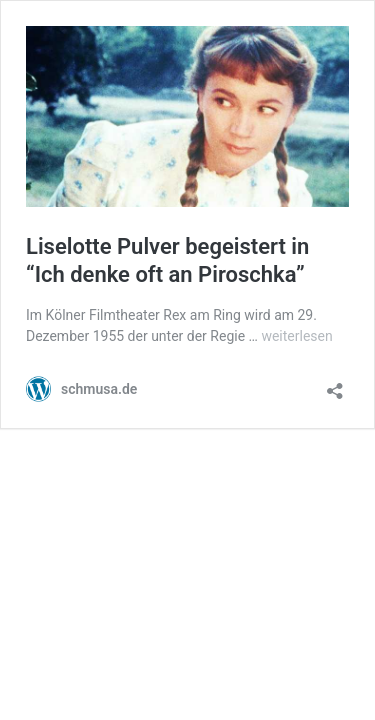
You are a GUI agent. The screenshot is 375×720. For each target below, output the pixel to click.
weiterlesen (296, 336)
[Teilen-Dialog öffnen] (335, 384)
